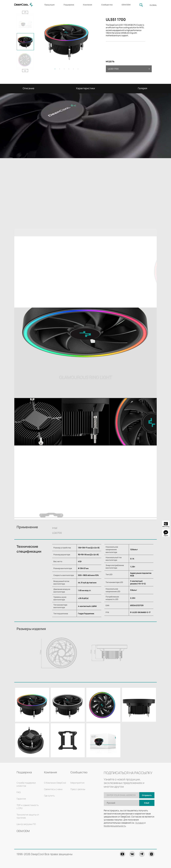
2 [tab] (60, 69)
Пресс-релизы (78, 789)
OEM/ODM (126, 5)
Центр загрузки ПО (26, 824)
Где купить (49, 796)
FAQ (19, 792)
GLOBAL (153, 5)
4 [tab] (69, 69)
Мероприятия (77, 783)
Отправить (147, 795)
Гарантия (21, 799)
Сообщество (107, 5)
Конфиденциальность (115, 826)
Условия (140, 823)
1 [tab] (55, 69)
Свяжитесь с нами (53, 789)
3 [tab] (64, 69)
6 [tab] (78, 69)
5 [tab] (73, 69)
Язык (147, 803)
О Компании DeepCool (55, 783)
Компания (88, 5)
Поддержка (69, 5)
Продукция (49, 5)
